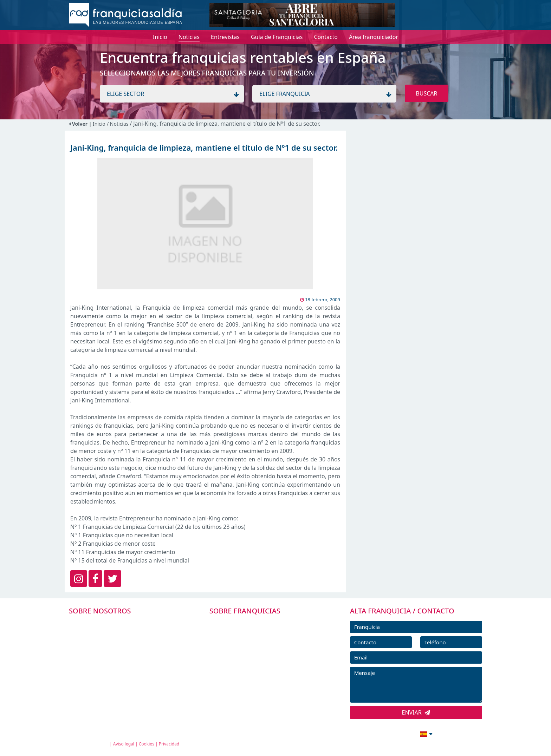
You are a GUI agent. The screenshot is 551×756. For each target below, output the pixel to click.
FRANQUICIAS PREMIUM (250, 624)
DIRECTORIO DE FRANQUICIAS (258, 639)
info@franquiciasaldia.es (365, 733)
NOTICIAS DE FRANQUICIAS (254, 671)
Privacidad (169, 744)
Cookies (147, 744)
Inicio (99, 124)
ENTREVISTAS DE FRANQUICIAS (259, 687)
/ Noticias (118, 124)
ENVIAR (416, 712)
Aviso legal (124, 744)
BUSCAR (426, 93)
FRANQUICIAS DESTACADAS (254, 655)
